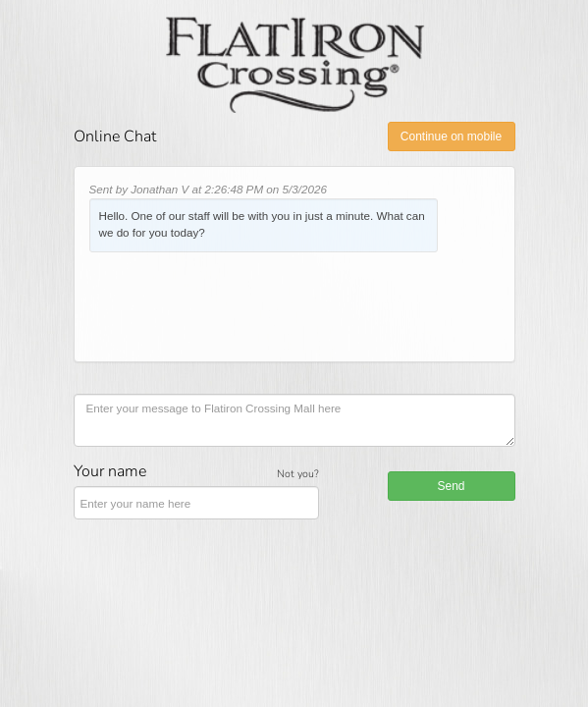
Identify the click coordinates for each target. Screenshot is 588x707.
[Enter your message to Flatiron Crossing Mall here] (294, 420)
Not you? (298, 474)
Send (451, 486)
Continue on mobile (451, 136)
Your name (110, 471)
